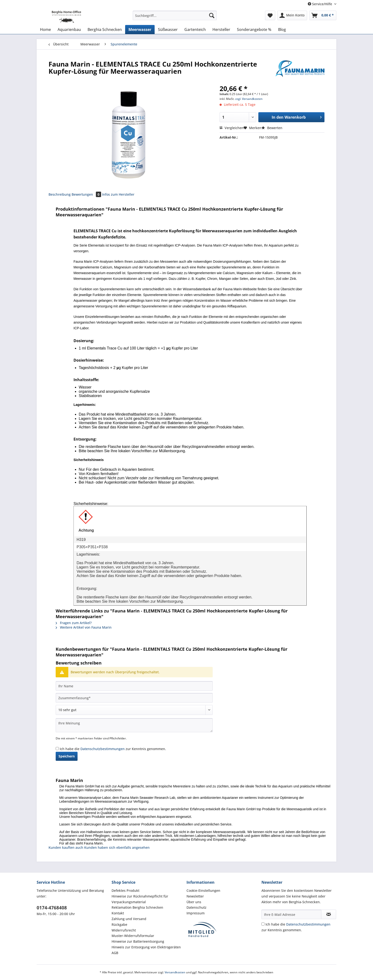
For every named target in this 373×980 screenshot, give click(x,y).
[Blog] (282, 29)
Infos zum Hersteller (118, 194)
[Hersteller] (221, 29)
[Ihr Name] (134, 686)
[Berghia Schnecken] (105, 29)
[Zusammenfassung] (134, 698)
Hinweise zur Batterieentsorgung (138, 941)
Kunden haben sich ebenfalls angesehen (117, 847)
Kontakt (118, 913)
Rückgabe (119, 924)
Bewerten (272, 128)
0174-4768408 (52, 908)
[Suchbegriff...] (175, 15)
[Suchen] (212, 15)
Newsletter (195, 896)
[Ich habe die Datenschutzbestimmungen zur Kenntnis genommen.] (57, 749)
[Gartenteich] (195, 29)
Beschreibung (60, 194)
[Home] (45, 29)
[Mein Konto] (292, 15)
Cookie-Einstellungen (203, 890)
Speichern (67, 756)
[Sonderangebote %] (254, 29)
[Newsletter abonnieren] (329, 914)
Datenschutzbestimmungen (103, 749)
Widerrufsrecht (124, 930)
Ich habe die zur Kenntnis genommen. (113, 749)
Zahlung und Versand (129, 919)
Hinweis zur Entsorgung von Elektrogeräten (146, 947)
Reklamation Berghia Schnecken (137, 907)
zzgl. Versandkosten (249, 99)
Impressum (196, 913)
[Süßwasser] (168, 29)
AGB (115, 953)
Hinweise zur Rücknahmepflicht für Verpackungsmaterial (140, 899)
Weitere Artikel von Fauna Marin (84, 627)
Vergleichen (232, 128)
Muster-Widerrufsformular (133, 936)
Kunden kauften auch (66, 847)
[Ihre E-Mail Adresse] (291, 914)
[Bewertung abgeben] (134, 710)
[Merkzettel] (270, 15)
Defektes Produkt (125, 890)
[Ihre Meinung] (134, 725)
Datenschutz (196, 907)
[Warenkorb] (323, 15)
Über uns (194, 902)
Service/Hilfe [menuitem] (320, 4)
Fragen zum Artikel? (74, 623)
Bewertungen (87, 194)
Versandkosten (175, 972)
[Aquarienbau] (69, 29)
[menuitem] (175, 18)
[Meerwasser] (140, 29)
